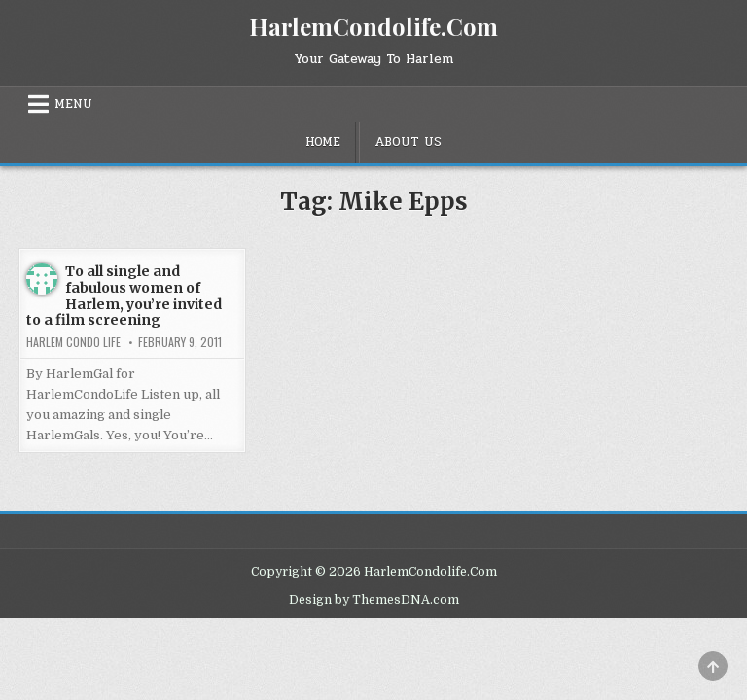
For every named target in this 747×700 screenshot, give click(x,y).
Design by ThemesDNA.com (374, 600)
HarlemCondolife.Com (373, 26)
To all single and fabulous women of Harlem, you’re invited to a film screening (124, 296)
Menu (73, 104)
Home (323, 142)
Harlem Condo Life (73, 342)
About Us (408, 142)
